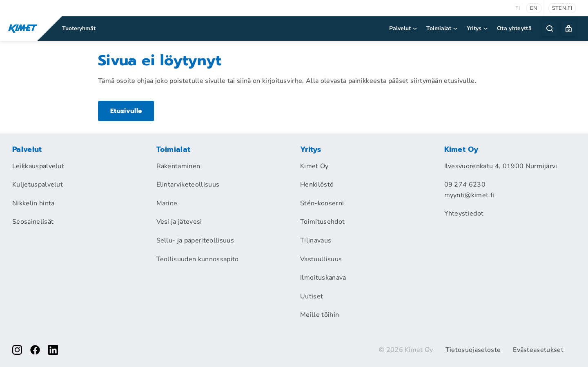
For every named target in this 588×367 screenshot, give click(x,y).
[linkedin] (53, 350)
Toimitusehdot (322, 222)
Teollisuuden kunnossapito (198, 259)
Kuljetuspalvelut (38, 185)
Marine (167, 203)
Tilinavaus (316, 240)
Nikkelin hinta (33, 203)
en (534, 8)
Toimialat (442, 28)
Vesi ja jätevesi (179, 222)
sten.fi (562, 8)
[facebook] (35, 350)
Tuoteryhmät (79, 28)
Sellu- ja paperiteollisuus (195, 240)
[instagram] (17, 350)
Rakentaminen (178, 166)
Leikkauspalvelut (38, 166)
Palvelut (404, 28)
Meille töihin (320, 315)
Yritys (478, 28)
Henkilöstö (317, 185)
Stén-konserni (322, 203)
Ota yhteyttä (514, 28)
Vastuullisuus (321, 259)
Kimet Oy (314, 166)
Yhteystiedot (464, 214)
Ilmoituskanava (323, 278)
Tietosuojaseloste (473, 350)
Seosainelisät (33, 222)
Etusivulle (126, 111)
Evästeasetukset (538, 350)
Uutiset (312, 296)
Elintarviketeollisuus (188, 185)
